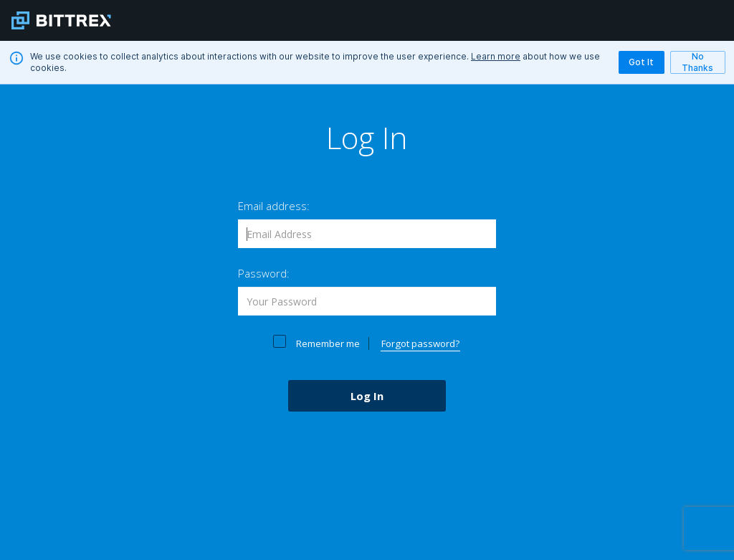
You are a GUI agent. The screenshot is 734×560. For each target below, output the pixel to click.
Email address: (274, 206)
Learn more (496, 56)
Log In (367, 396)
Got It (642, 62)
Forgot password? (420, 343)
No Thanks (698, 62)
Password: (264, 273)
